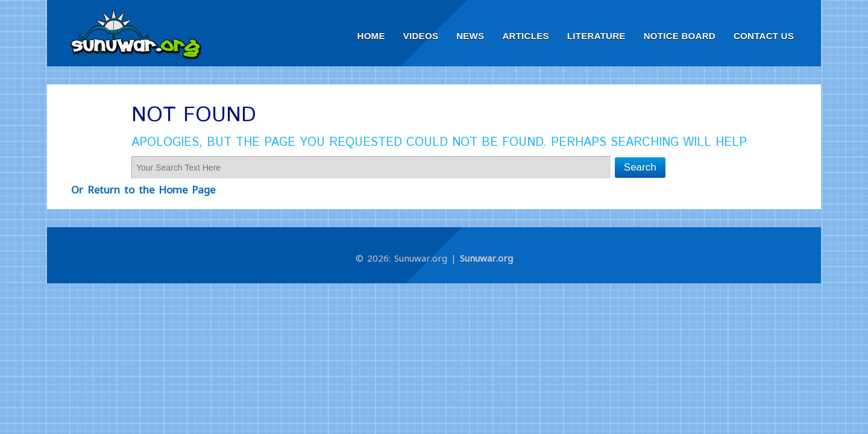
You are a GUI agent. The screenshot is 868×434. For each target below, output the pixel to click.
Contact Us (764, 36)
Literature (596, 36)
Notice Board (680, 36)
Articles (525, 36)
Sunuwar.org (486, 258)
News (470, 36)
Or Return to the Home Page (143, 190)
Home (371, 36)
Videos (421, 36)
